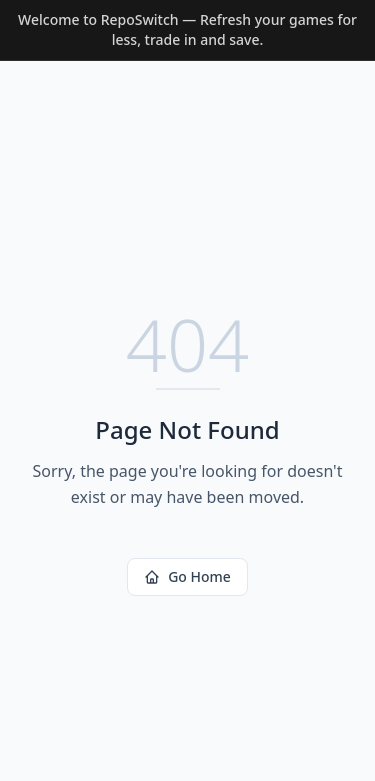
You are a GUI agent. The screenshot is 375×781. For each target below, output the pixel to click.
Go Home (187, 576)
